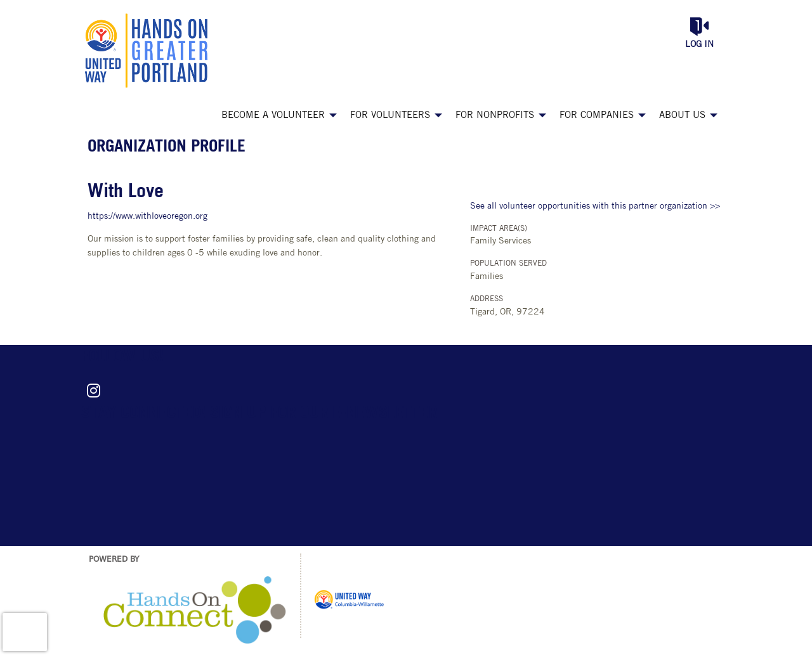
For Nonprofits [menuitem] (495, 116)
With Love (126, 192)
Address (487, 299)
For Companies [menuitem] (597, 116)
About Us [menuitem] (682, 116)
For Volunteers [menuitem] (390, 116)
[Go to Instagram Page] (91, 391)
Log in (699, 45)
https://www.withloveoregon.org (147, 217)
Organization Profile (167, 147)
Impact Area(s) (499, 229)
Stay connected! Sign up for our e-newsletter (259, 414)
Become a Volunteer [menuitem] (273, 116)
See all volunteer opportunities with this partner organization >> (595, 206)
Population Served (508, 264)
